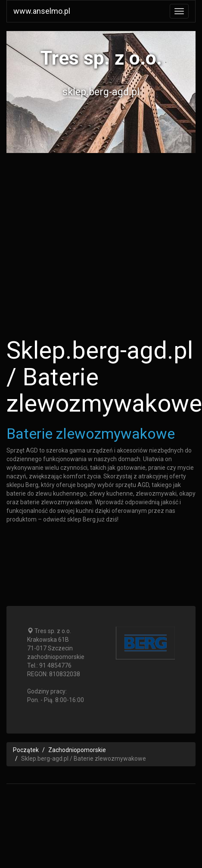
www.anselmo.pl (42, 11)
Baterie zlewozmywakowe (91, 434)
